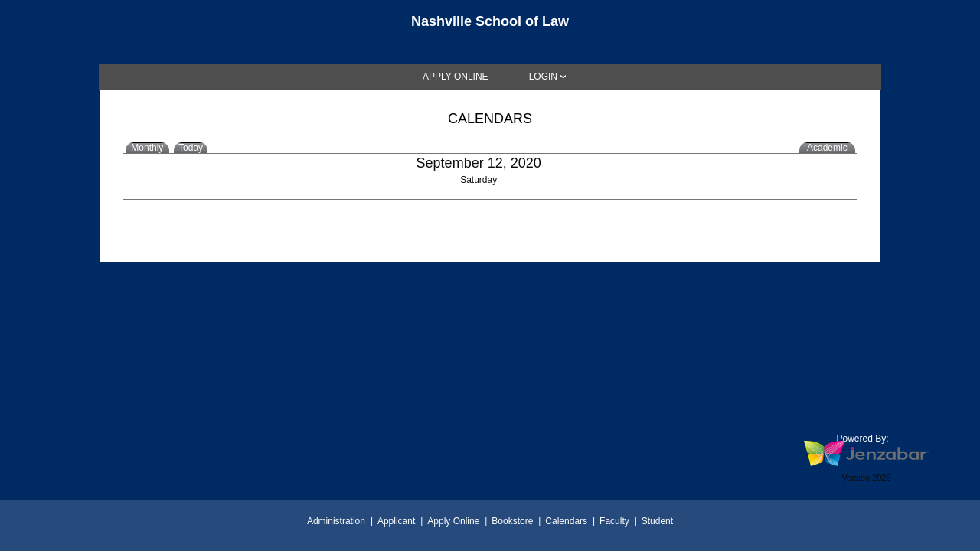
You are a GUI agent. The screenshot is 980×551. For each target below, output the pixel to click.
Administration (336, 521)
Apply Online (453, 521)
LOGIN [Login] (543, 77)
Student (657, 521)
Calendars (566, 521)
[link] (456, 77)
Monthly (147, 148)
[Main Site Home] (490, 26)
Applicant (396, 521)
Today (191, 148)
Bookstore (512, 521)
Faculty (614, 521)
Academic (827, 148)
